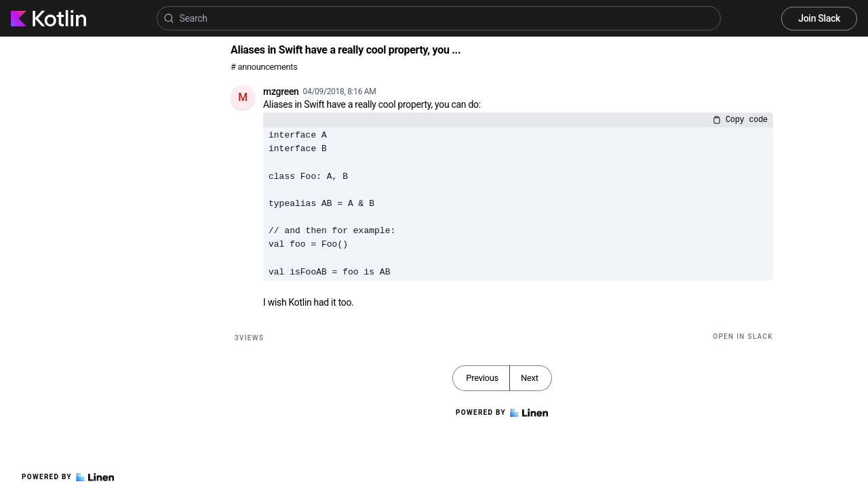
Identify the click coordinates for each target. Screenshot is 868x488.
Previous (482, 378)
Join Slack (819, 18)
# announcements (264, 67)
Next (530, 378)
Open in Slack (743, 337)
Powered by (68, 477)
